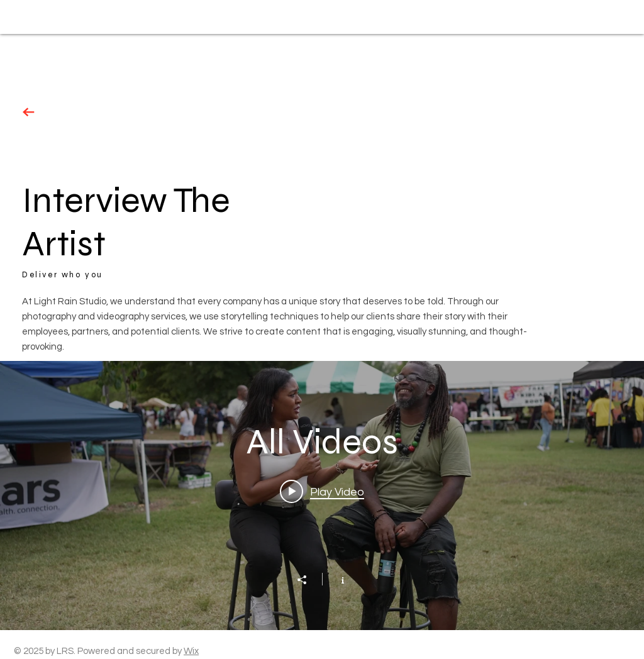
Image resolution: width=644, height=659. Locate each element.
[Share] (308, 580)
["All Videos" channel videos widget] (322, 496)
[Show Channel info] (336, 579)
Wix (191, 651)
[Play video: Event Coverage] (322, 492)
